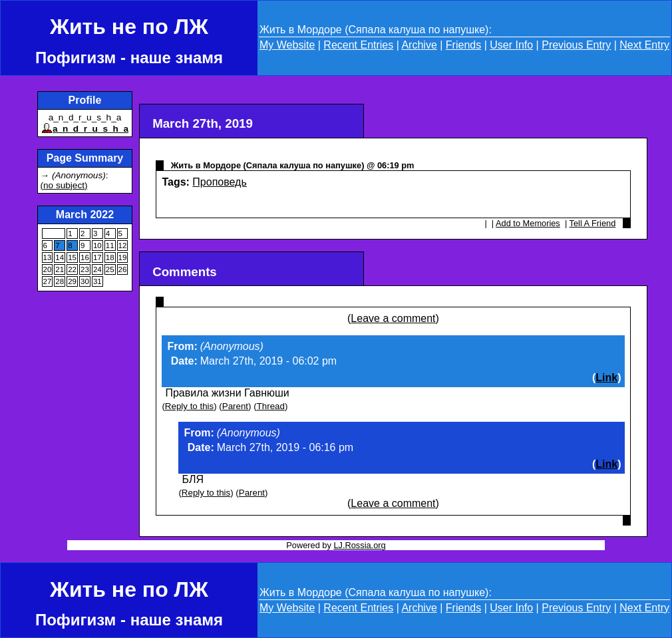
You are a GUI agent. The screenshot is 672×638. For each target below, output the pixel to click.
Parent (235, 406)
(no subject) (64, 185)
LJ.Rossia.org (359, 545)
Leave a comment (393, 318)
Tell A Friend (593, 223)
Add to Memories (528, 223)
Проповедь (219, 182)
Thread (271, 406)
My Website (287, 45)
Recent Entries (358, 45)
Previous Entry (576, 45)
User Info (511, 45)
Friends (463, 45)
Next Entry (644, 45)
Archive (419, 45)
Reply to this (189, 406)
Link (606, 378)
